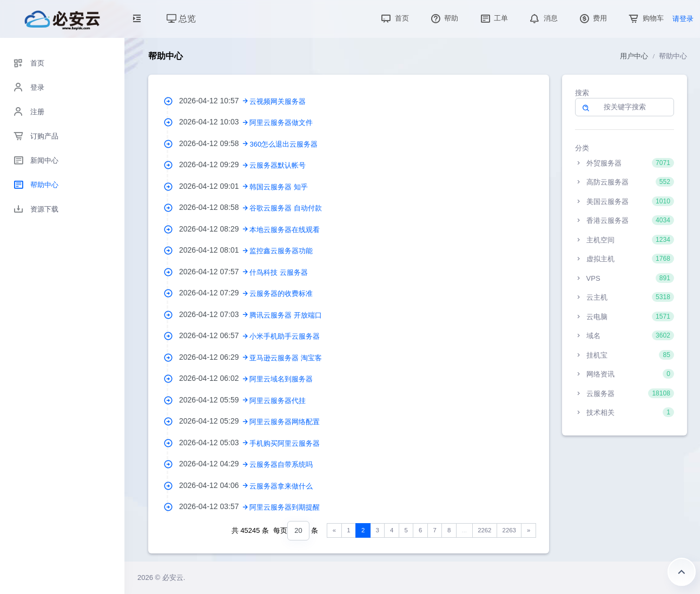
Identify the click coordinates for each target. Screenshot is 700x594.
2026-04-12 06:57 (214, 335)
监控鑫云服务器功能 (281, 251)
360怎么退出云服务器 (283, 144)
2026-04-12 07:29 (214, 293)
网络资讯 (625, 374)
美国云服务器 (625, 201)
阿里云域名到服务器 (281, 379)
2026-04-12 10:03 (214, 122)
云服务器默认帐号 (278, 165)
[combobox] (298, 531)
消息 (543, 18)
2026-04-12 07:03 (214, 314)
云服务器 (625, 393)
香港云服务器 (625, 220)
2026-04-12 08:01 (214, 250)
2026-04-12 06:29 (214, 357)
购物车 (645, 18)
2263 (509, 530)
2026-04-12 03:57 (214, 506)
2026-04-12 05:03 (214, 443)
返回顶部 (682, 572)
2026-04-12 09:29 (214, 164)
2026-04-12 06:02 (214, 378)
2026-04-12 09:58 (214, 143)
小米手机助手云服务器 (285, 336)
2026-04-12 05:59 (214, 400)
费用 (592, 18)
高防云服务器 (625, 182)
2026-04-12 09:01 (214, 186)
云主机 (625, 297)
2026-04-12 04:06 (214, 485)
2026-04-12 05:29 (214, 421)
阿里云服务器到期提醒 (285, 507)
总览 (181, 19)
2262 (484, 530)
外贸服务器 (625, 163)
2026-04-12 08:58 (214, 207)
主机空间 (625, 240)
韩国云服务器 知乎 (279, 187)
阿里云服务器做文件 (281, 123)
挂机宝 (625, 355)
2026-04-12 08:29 (214, 229)
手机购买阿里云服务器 (285, 443)
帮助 (444, 18)
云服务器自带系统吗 (281, 464)
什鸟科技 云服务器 (279, 272)
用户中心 (634, 56)
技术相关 (625, 412)
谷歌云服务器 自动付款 (286, 208)
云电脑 (625, 316)
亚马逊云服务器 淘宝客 (286, 358)
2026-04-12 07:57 (214, 272)
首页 (394, 18)
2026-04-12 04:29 (214, 464)
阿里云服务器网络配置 (285, 422)
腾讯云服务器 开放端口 (286, 315)
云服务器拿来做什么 (281, 486)
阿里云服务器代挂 (278, 401)
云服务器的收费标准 (281, 293)
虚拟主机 (625, 259)
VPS (625, 278)
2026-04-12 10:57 (214, 101)
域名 (625, 335)
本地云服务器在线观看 (285, 230)
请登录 (683, 19)
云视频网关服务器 (278, 101)
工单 (493, 18)
